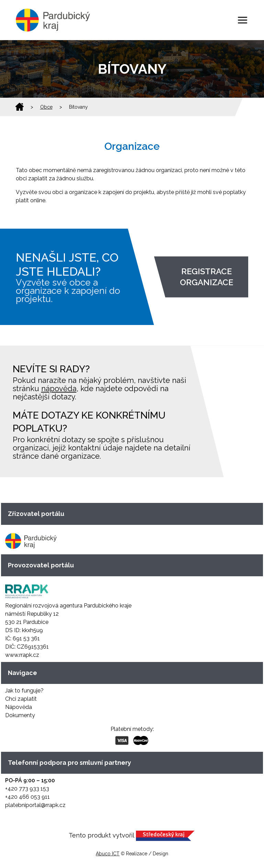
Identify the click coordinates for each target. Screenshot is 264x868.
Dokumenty (20, 715)
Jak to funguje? (24, 691)
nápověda (59, 388)
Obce (46, 107)
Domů (20, 107)
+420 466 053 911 (27, 797)
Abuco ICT (108, 854)
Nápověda (19, 707)
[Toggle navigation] (243, 20)
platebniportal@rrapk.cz (35, 805)
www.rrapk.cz (22, 655)
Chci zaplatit (21, 699)
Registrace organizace (206, 277)
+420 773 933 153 (27, 789)
